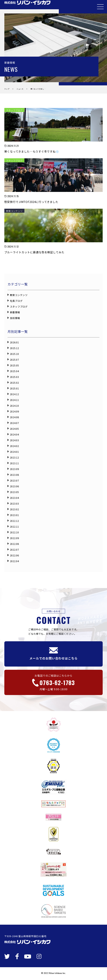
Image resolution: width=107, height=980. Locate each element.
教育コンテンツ (19, 295)
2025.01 (14, 388)
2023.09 (14, 469)
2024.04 (14, 434)
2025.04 (14, 371)
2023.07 (14, 480)
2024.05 (14, 429)
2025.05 (14, 365)
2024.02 (14, 446)
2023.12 (14, 457)
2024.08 (14, 417)
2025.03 (14, 377)
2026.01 (14, 342)
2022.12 (14, 521)
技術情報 (15, 318)
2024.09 (14, 411)
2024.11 (14, 400)
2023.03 (14, 504)
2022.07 (14, 550)
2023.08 (14, 475)
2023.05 (14, 492)
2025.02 (14, 383)
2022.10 (14, 532)
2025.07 (14, 360)
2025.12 (14, 348)
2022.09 (14, 538)
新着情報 (15, 312)
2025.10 (14, 354)
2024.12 (14, 394)
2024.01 (14, 452)
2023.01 (14, 515)
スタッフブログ (19, 306)
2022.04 (14, 561)
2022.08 (14, 544)
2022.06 (14, 555)
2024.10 (14, 406)
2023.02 (14, 509)
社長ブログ (16, 301)
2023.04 (14, 498)
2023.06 (14, 486)
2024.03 (14, 440)
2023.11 (14, 463)
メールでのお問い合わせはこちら (53, 654)
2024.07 (14, 423)
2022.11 (14, 527)
